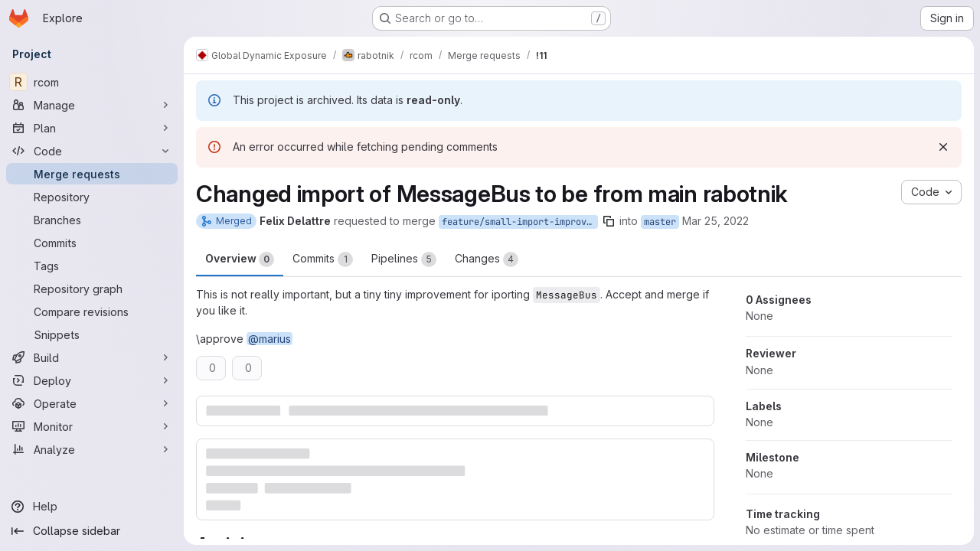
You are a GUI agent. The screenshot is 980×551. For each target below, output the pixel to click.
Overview (240, 259)
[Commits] (92, 243)
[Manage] (92, 105)
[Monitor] (92, 426)
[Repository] (92, 197)
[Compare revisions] (92, 311)
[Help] (92, 507)
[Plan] (92, 128)
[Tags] (92, 266)
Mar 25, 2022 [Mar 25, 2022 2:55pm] (715, 221)
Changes (487, 259)
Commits (323, 259)
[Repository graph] (92, 289)
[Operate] (92, 403)
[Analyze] (92, 449)
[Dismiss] (943, 147)
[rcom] (92, 82)
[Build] (92, 357)
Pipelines (404, 259)
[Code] (92, 151)
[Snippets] (92, 334)
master (660, 222)
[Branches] (92, 220)
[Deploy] (92, 380)
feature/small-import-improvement (520, 222)
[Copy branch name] (609, 221)
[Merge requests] (92, 174)
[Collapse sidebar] (92, 531)
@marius (269, 339)
